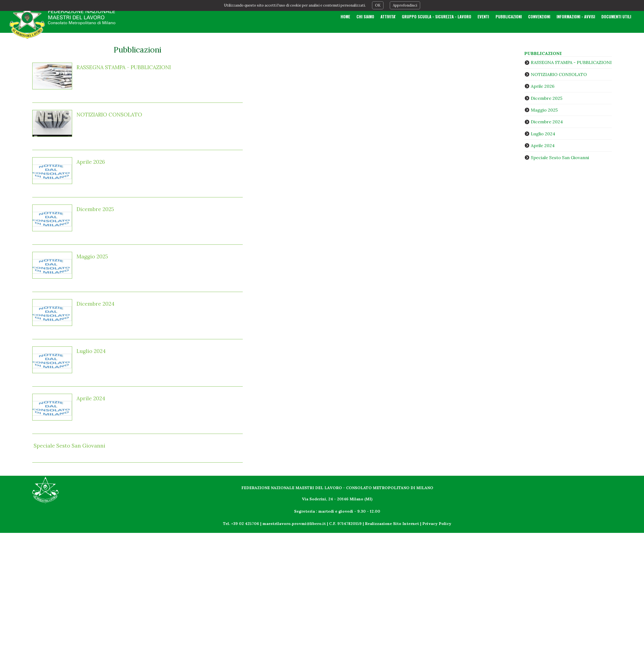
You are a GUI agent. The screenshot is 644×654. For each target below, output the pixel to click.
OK (378, 5)
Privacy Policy (437, 524)
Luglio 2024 (91, 351)
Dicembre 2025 (95, 209)
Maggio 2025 (92, 256)
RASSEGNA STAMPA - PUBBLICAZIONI (124, 67)
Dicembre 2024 (96, 304)
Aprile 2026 (91, 162)
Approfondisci (405, 5)
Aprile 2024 (91, 398)
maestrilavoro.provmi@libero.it (294, 524)
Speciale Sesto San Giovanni (69, 446)
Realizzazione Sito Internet (392, 524)
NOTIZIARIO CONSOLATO (109, 115)
